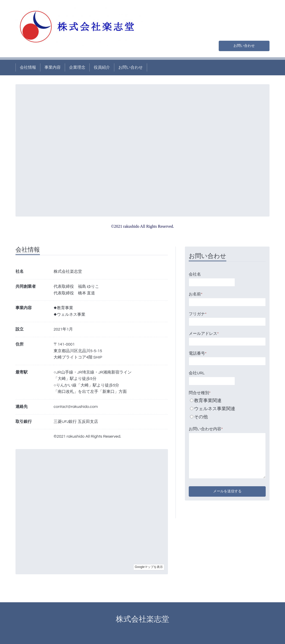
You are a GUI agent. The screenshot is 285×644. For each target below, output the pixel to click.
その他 (201, 417)
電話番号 (198, 353)
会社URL (197, 373)
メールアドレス (204, 334)
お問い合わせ (244, 45)
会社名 (195, 274)
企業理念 (77, 67)
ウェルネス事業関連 (215, 409)
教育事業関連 (208, 401)
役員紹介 (102, 67)
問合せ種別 (200, 393)
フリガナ (198, 314)
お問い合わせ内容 (206, 429)
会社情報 (28, 67)
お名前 (196, 294)
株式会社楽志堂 (146, 619)
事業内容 (53, 67)
